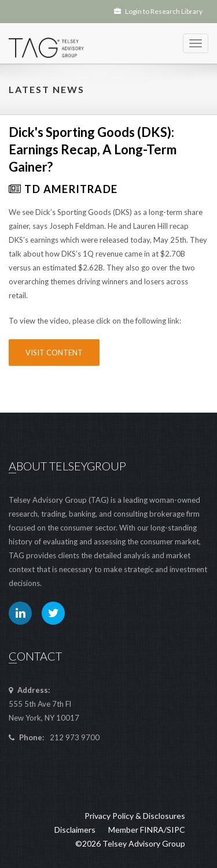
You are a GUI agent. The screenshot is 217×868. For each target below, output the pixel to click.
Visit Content (54, 353)
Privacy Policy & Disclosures (135, 816)
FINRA (152, 830)
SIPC (176, 830)
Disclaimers (75, 830)
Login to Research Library (158, 11)
